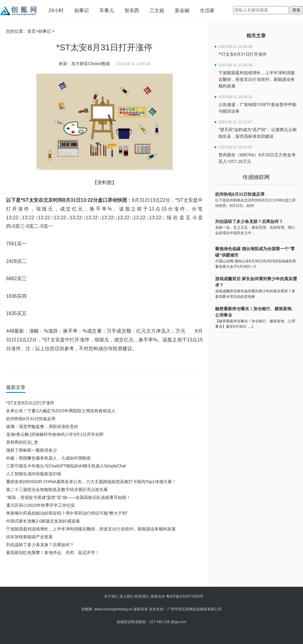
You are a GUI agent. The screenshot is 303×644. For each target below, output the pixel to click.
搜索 (296, 10)
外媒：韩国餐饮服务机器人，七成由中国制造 (48, 458)
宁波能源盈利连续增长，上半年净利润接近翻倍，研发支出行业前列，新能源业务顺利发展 (91, 529)
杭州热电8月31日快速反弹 (31, 419)
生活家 (207, 10)
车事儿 (107, 10)
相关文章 (256, 36)
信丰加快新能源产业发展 (29, 537)
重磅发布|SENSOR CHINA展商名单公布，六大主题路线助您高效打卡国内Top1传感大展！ (91, 482)
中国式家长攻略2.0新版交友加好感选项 (43, 521)
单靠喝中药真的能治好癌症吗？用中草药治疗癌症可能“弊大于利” (67, 513)
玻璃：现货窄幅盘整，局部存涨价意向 (42, 427)
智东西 (132, 10)
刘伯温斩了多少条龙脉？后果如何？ (40, 545)
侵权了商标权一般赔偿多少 (32, 450)
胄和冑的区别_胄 (22, 442)
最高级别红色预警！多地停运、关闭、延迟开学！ (53, 553)
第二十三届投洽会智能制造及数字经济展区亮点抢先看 (57, 490)
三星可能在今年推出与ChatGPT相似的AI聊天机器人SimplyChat (66, 466)
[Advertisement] (103, 573)
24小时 (56, 10)
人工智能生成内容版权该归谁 (34, 474)
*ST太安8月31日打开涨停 (30, 403)
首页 (32, 31)
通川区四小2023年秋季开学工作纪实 (40, 505)
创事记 (82, 10)
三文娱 (157, 10)
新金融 (182, 10)
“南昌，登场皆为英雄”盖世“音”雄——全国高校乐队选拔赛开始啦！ (68, 497)
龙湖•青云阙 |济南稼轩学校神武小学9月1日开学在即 (55, 434)
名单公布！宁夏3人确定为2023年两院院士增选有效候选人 (61, 411)
